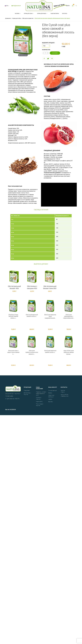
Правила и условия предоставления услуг (41, 376)
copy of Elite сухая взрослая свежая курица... (69, 344)
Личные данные (52, 373)
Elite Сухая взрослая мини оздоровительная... (50, 316)
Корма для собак (28, 14)
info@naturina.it (16, 6)
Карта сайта (39, 384)
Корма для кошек (42, 14)
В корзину (55, 53)
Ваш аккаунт (53, 370)
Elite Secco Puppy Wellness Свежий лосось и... (13, 316)
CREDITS (17, 382)
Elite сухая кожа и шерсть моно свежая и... (13, 344)
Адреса (50, 382)
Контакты (65, 14)
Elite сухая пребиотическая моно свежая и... (32, 344)
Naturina (17, 14)
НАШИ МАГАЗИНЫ (55, 14)
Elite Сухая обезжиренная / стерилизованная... (69, 316)
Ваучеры (51, 384)
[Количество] (46, 53)
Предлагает (27, 373)
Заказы (50, 376)
